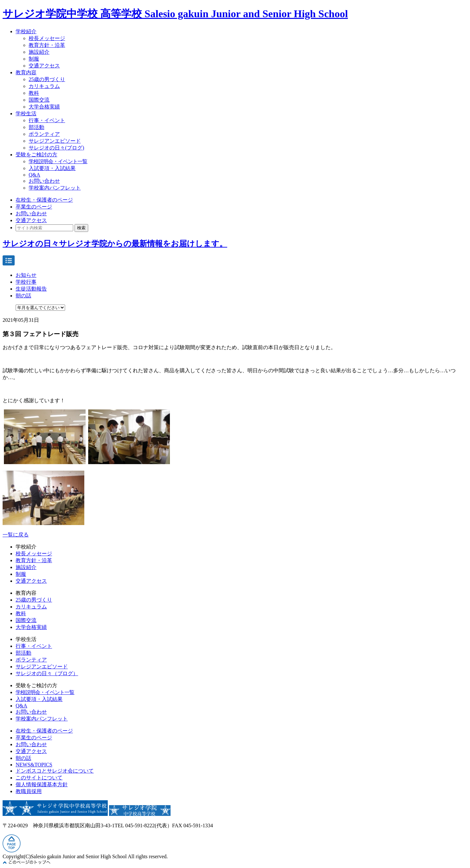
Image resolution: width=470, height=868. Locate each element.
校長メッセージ (47, 38)
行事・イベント (47, 120)
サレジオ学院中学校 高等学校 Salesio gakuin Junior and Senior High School (175, 14)
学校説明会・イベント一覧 (58, 161)
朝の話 (23, 296)
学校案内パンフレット (55, 188)
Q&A (35, 175)
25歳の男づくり (47, 79)
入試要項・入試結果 (52, 168)
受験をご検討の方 (36, 155)
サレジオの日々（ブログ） (47, 673)
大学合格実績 (44, 107)
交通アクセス (44, 66)
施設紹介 (39, 52)
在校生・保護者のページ (44, 200)
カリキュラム (44, 86)
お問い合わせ (44, 181)
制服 (34, 59)
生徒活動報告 (31, 289)
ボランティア (44, 134)
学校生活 (26, 114)
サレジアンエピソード (55, 141)
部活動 (36, 127)
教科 (34, 93)
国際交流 (39, 100)
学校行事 (26, 282)
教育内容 (26, 72)
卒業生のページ (34, 207)
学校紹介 (26, 31)
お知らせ (26, 275)
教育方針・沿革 (47, 45)
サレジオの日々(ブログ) (56, 148)
